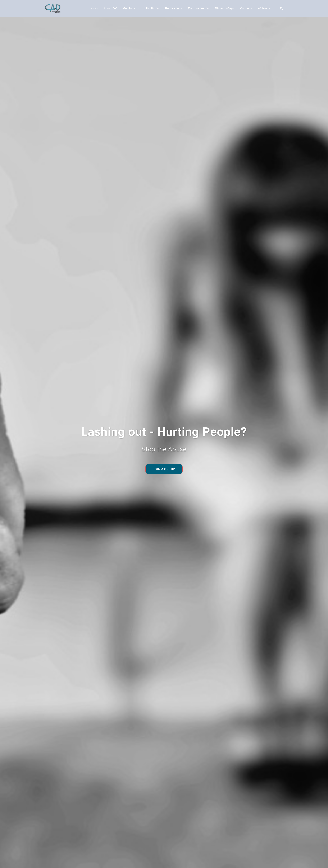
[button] (282, 8)
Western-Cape (225, 8)
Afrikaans (264, 8)
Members (129, 8)
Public (150, 8)
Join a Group (164, 469)
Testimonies (196, 8)
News (94, 8)
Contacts (246, 8)
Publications (174, 8)
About (108, 8)
